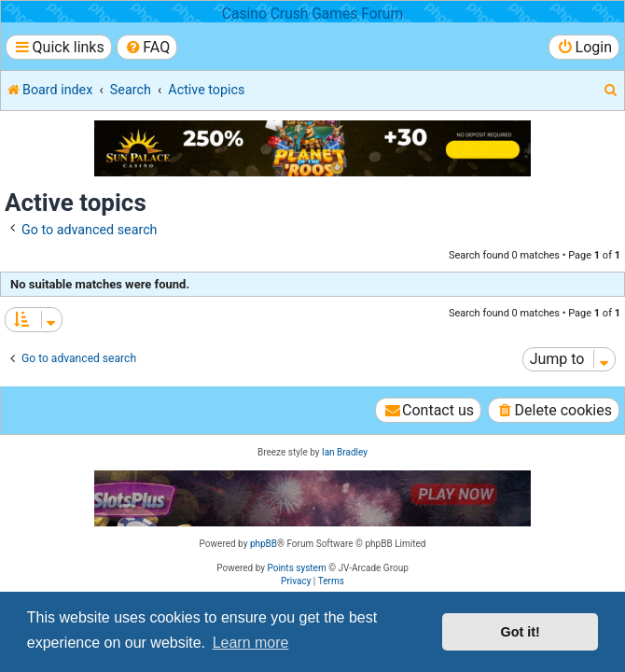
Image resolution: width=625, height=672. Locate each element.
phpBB (264, 544)
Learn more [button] (251, 643)
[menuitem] (147, 47)
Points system (296, 568)
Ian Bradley (345, 452)
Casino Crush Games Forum (312, 14)
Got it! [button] (521, 632)
